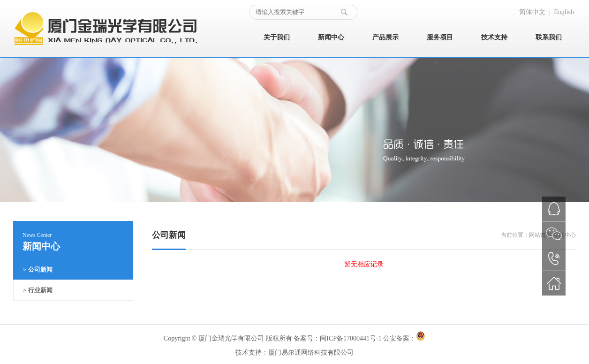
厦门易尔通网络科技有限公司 (311, 353)
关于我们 (277, 37)
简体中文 (532, 12)
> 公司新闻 (38, 269)
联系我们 (549, 37)
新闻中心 (331, 37)
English (564, 12)
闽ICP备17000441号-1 (351, 338)
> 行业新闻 (38, 290)
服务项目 (440, 37)
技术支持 (494, 37)
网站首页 (540, 235)
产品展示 (385, 37)
